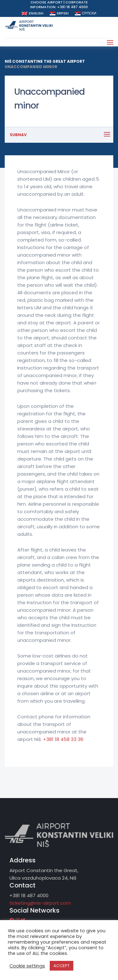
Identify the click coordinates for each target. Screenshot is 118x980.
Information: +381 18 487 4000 (59, 7)
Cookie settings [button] (27, 966)
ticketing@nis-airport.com (40, 903)
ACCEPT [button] (62, 966)
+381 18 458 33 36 (63, 739)
